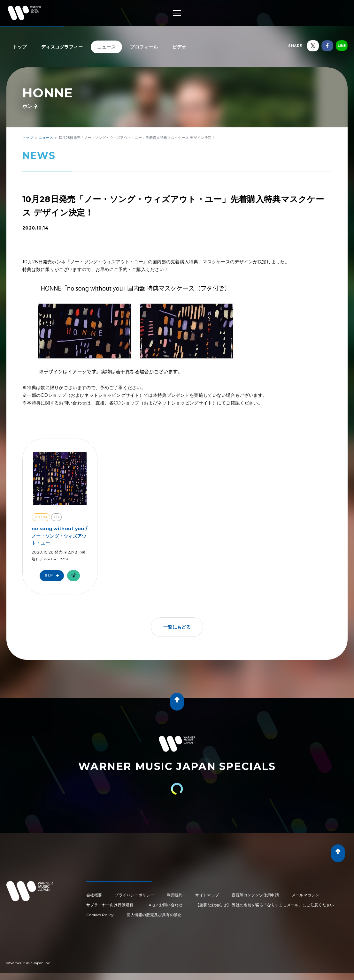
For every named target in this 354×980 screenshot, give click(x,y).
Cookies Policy (100, 915)
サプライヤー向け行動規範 (110, 905)
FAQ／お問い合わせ (165, 905)
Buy (53, 576)
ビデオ (179, 47)
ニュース (106, 47)
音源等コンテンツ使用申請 (255, 895)
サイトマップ (207, 895)
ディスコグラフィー (62, 47)
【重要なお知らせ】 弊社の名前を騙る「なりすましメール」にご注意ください (265, 905)
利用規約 (175, 895)
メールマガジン (305, 895)
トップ (20, 47)
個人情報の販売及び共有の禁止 (154, 915)
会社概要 (94, 895)
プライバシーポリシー (134, 895)
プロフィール (144, 47)
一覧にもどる (177, 627)
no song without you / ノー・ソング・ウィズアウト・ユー (59, 536)
